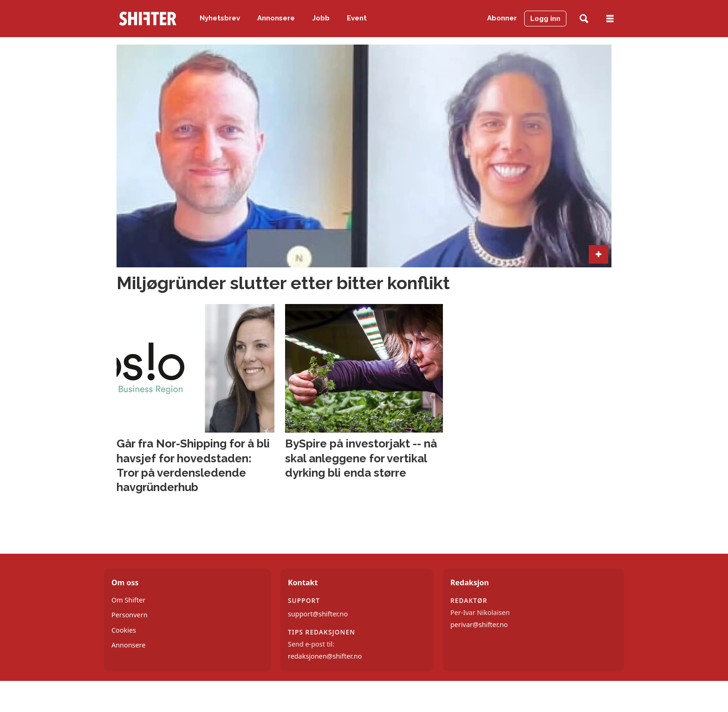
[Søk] (584, 19)
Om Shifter (128, 600)
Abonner (502, 18)
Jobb (321, 18)
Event (357, 18)
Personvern (130, 615)
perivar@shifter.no (479, 625)
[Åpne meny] (610, 19)
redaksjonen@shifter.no (325, 656)
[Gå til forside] (148, 19)
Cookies (124, 630)
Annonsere (276, 18)
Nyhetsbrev (220, 18)
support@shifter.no (318, 614)
